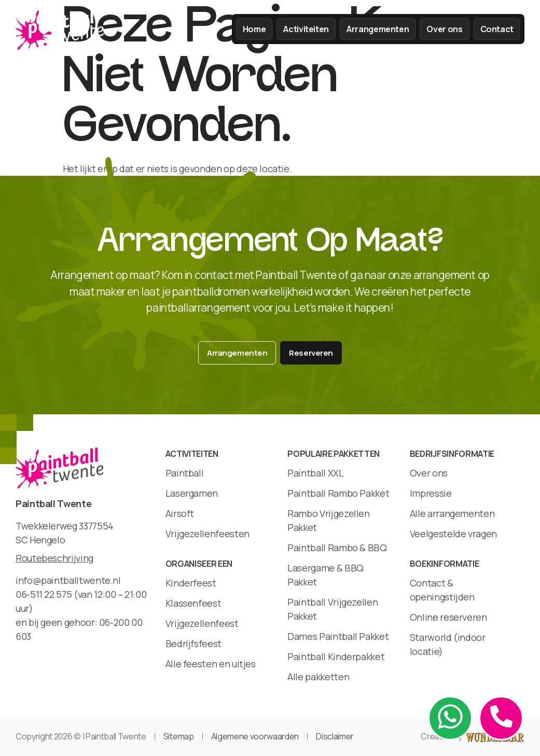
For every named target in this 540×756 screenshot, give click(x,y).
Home (254, 29)
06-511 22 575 (44, 594)
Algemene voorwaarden (255, 736)
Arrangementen (378, 29)
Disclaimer (335, 736)
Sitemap (179, 736)
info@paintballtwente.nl (68, 580)
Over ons (444, 29)
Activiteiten (306, 29)
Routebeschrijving (54, 558)
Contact (497, 29)
